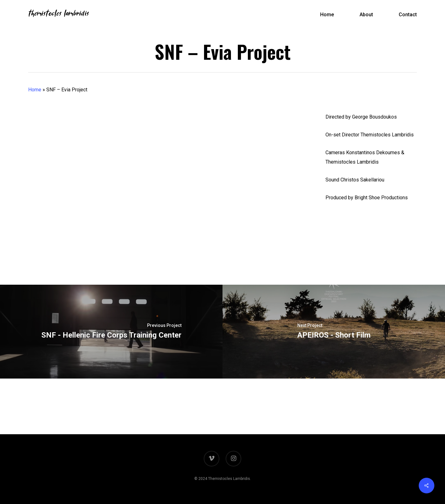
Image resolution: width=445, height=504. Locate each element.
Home (35, 90)
